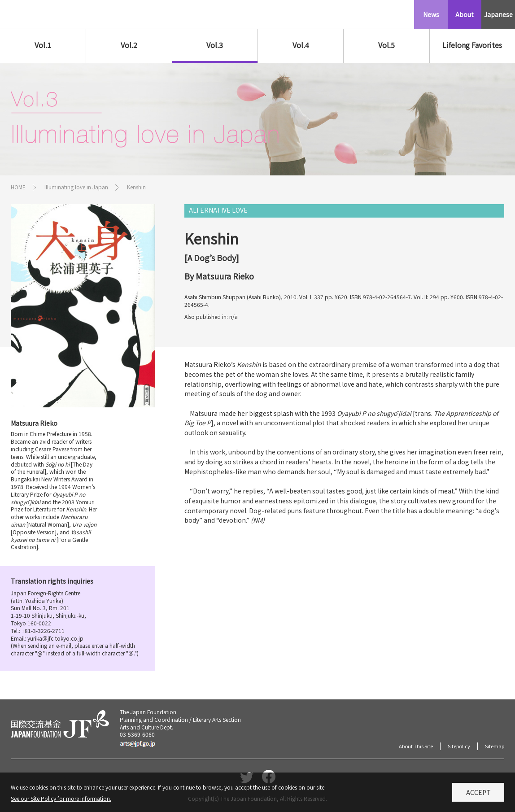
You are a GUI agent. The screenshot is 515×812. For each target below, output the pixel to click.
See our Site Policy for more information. (61, 801)
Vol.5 (386, 45)
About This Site (416, 746)
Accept (478, 795)
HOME (18, 187)
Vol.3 (215, 45)
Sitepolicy (459, 746)
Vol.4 (301, 45)
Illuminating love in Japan (76, 187)
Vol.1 (43, 45)
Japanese (498, 14)
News (431, 14)
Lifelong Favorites (472, 45)
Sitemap (495, 746)
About (465, 14)
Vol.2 (129, 45)
